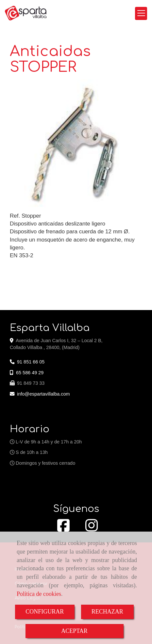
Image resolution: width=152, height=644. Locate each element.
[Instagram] (92, 529)
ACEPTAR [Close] (74, 631)
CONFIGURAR (45, 612)
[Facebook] (63, 529)
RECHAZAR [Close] (107, 612)
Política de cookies (39, 594)
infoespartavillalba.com (43, 394)
